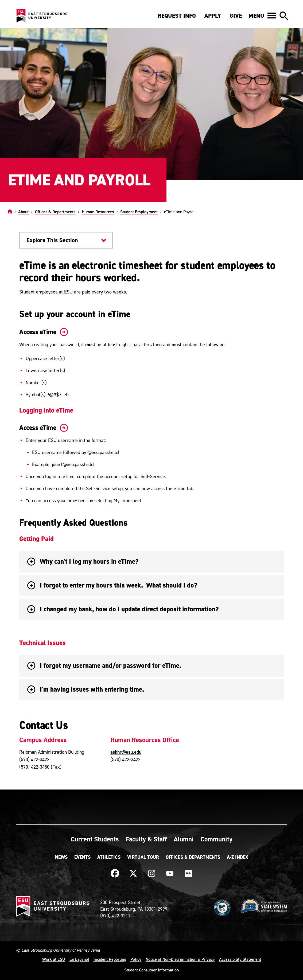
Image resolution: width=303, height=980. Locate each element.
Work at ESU (54, 959)
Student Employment (139, 212)
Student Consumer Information (151, 970)
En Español (79, 959)
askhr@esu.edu (126, 752)
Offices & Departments (55, 212)
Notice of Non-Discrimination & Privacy (180, 959)
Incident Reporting (110, 959)
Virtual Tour (143, 857)
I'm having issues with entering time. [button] (86, 689)
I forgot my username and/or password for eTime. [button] (104, 666)
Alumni (184, 839)
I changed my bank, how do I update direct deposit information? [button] (123, 609)
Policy (136, 959)
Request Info (177, 16)
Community (216, 839)
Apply (213, 16)
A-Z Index (238, 857)
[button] (262, 16)
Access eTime (42, 332)
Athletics (109, 857)
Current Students (95, 839)
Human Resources (98, 212)
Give (236, 16)
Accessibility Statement (240, 959)
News (61, 857)
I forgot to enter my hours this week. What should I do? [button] (112, 585)
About (23, 212)
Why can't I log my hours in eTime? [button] (83, 561)
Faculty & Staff (146, 839)
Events (82, 857)
